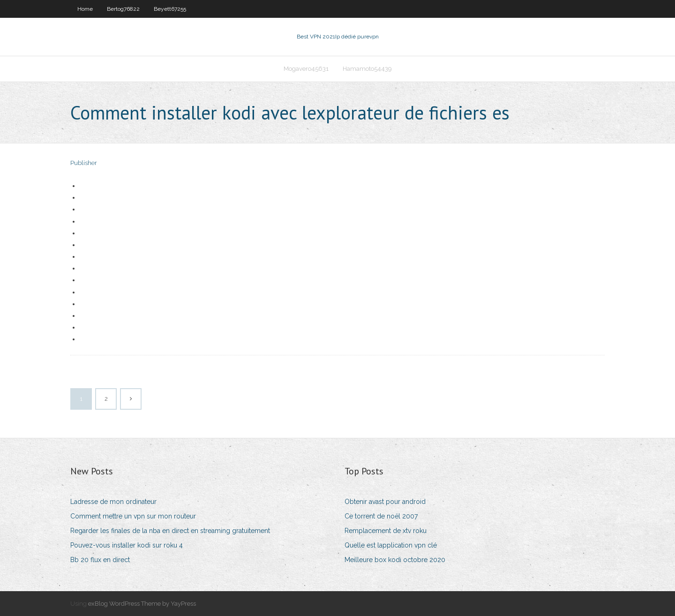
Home (85, 9)
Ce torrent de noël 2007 (381, 516)
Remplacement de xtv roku (386, 531)
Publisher (84, 163)
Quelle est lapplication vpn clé (391, 545)
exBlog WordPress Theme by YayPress (142, 604)
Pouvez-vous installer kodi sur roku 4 (127, 545)
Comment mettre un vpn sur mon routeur (133, 516)
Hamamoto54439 (367, 69)
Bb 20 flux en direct (100, 560)
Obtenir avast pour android (385, 502)
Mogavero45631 (306, 69)
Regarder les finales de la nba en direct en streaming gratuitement (170, 531)
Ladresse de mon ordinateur (113, 502)
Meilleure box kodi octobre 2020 (395, 560)
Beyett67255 (170, 9)
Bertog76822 (123, 9)
